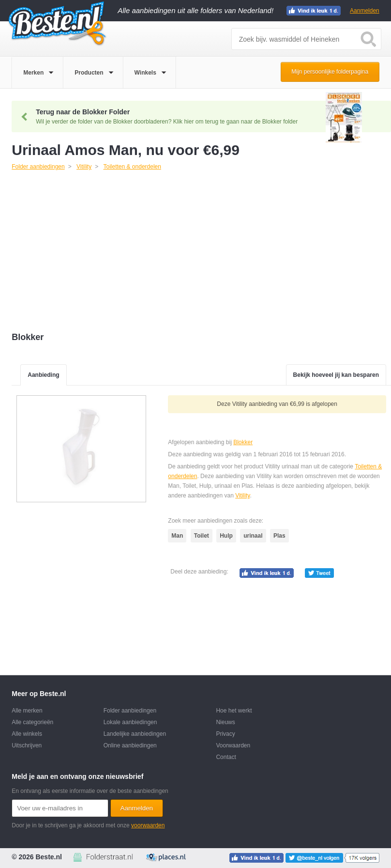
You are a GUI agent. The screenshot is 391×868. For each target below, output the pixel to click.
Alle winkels (27, 734)
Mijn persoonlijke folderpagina (330, 72)
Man (177, 536)
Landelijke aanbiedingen (135, 734)
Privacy (225, 734)
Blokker (243, 442)
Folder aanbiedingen (130, 711)
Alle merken (27, 711)
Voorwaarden (233, 745)
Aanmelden (365, 11)
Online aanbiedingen (130, 745)
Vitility (242, 496)
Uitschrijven (27, 745)
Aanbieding (43, 375)
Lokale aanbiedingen (130, 722)
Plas (279, 536)
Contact (226, 757)
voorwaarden (148, 825)
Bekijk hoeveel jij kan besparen (336, 375)
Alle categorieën (32, 722)
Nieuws (225, 722)
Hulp (226, 536)
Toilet (202, 536)
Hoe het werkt (234, 711)
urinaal (253, 536)
